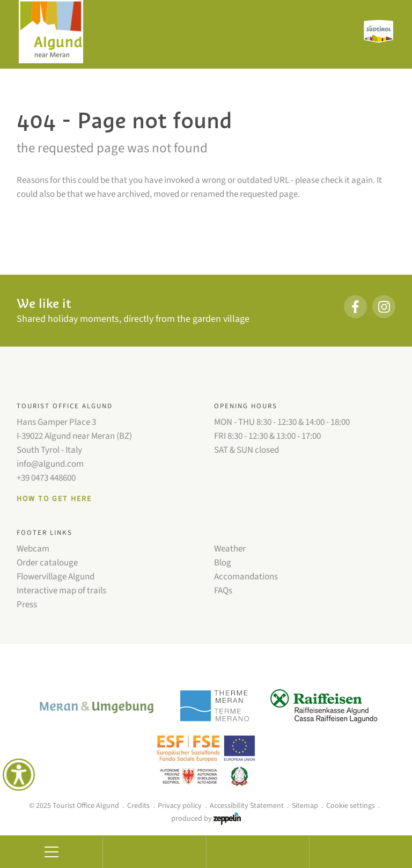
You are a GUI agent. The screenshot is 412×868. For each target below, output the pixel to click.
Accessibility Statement (247, 806)
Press (27, 605)
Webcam (33, 549)
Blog (223, 563)
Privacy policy (180, 806)
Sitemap (305, 806)
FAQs (223, 591)
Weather (230, 549)
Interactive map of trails (61, 591)
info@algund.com (50, 464)
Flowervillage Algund (56, 577)
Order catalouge (47, 563)
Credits (138, 806)
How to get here (54, 499)
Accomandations (246, 577)
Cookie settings (351, 806)
